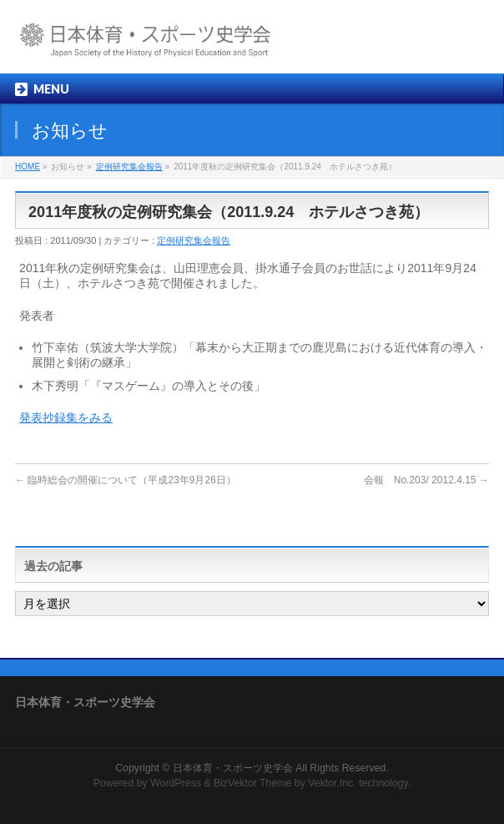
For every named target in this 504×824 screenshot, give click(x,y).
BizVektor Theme (253, 783)
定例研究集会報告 (129, 167)
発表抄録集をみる (66, 417)
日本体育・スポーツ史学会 (233, 768)
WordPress (176, 783)
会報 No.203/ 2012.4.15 (426, 480)
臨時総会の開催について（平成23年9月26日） (126, 480)
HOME (28, 167)
